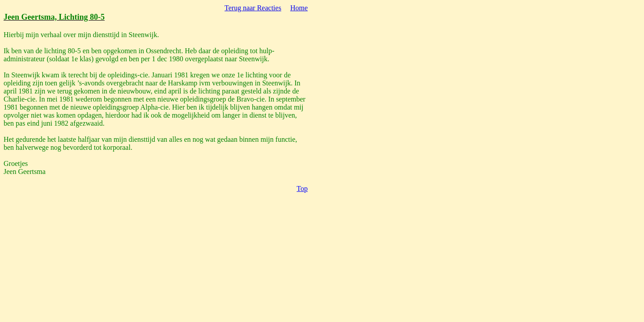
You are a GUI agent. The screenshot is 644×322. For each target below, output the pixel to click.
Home (299, 8)
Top (302, 189)
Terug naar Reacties (253, 8)
